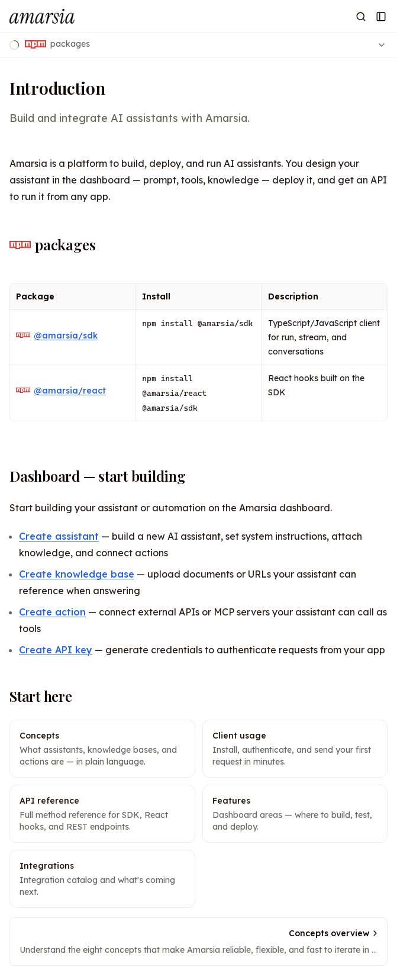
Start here (41, 696)
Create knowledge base (77, 574)
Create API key (56, 650)
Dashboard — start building (98, 476)
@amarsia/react (61, 391)
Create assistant (59, 536)
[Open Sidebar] (381, 17)
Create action (52, 612)
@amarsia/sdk (57, 336)
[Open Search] (361, 17)
